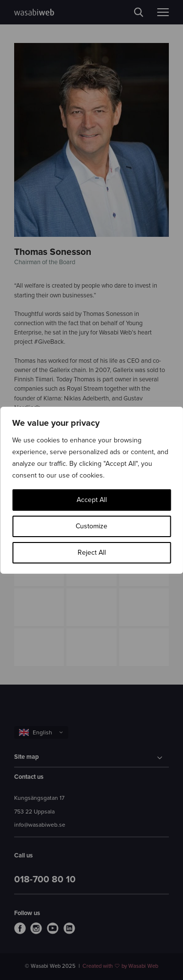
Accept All (92, 500)
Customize (91, 526)
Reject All (92, 553)
